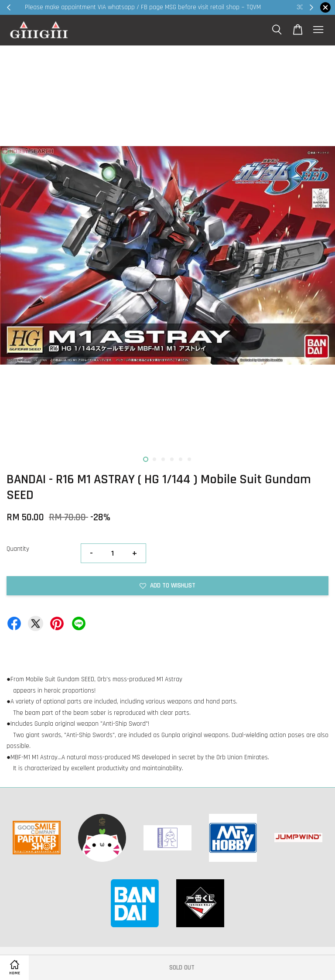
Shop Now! (274, 7)
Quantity (18, 549)
